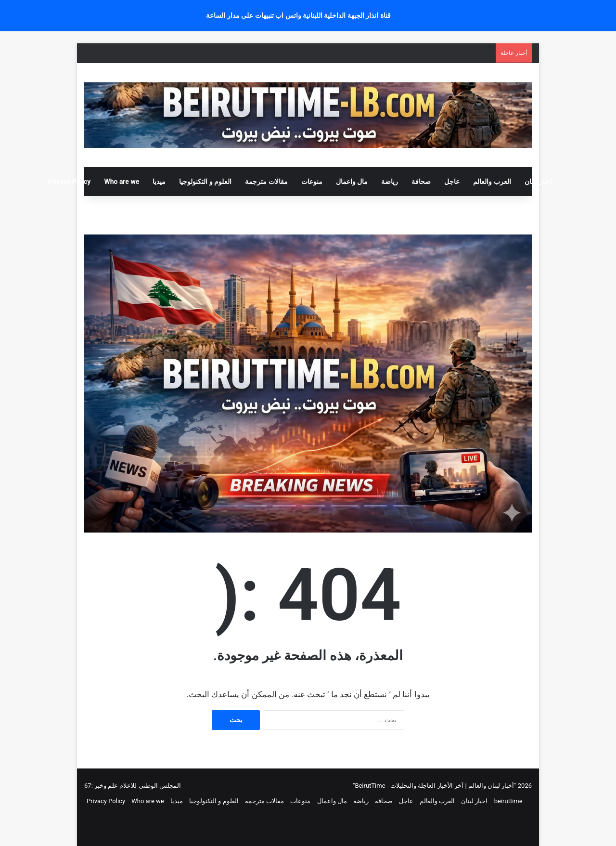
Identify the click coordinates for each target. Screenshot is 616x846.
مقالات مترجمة (266, 182)
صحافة (421, 182)
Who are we (122, 182)
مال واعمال (352, 182)
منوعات (312, 182)
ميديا (159, 182)
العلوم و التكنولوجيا (205, 182)
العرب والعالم (492, 182)
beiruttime (508, 801)
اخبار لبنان (538, 182)
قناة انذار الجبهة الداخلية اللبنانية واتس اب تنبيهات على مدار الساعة (298, 15)
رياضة (390, 182)
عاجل (452, 182)
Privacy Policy (70, 182)
